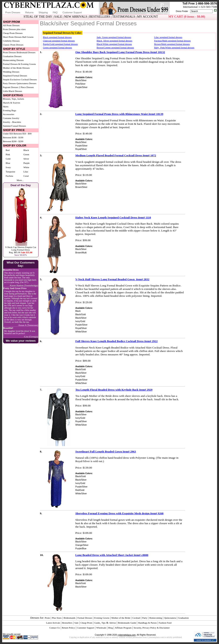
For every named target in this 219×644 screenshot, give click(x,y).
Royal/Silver (81, 149)
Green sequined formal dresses (57, 47)
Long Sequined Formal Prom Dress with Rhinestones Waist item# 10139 (119, 114)
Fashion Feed (165, 623)
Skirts (6, 107)
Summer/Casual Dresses (15, 126)
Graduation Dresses (12, 56)
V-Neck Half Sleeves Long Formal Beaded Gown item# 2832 (112, 279)
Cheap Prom (86, 623)
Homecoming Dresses (13, 60)
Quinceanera (170, 618)
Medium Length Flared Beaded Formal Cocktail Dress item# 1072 (116, 155)
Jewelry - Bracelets (12, 122)
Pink (8, 154)
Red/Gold (80, 490)
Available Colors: (84, 77)
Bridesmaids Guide (127, 623)
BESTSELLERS (100, 17)
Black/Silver (81, 80)
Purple (27, 163)
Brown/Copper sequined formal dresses (115, 47)
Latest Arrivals (53, 623)
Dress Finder (182, 11)
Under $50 (8, 134)
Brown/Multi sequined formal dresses (172, 44)
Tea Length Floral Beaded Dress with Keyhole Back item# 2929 (114, 390)
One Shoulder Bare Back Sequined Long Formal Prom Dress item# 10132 (120, 52)
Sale (76, 623)
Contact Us (54, 628)
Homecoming (156, 618)
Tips (103, 623)
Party (145, 618)
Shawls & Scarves (12, 103)
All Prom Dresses (11, 25)
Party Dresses (9, 83)
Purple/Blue (81, 549)
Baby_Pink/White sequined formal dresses (174, 47)
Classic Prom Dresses (13, 45)
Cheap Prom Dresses (13, 33)
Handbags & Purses (148, 623)
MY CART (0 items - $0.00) (187, 17)
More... (20, 180)
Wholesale (101, 628)
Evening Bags (10, 110)
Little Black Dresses (13, 91)
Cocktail (136, 618)
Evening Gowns (102, 618)
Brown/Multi (81, 253)
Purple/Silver (81, 87)
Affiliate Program (123, 628)
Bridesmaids (70, 618)
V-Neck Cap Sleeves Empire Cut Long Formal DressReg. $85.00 (21, 250)
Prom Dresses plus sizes (14, 29)
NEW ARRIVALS (76, 17)
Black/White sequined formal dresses (114, 44)
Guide (97, 623)
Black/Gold (80, 314)
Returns (30, 12)
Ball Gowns (28, 37)
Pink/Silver (80, 84)
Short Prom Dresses (12, 37)
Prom (47, 618)
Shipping (43, 12)
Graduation (183, 618)
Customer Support (72, 12)
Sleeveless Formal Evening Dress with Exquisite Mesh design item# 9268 (119, 513)
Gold (8, 159)
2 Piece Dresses (26, 87)
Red (8, 150)
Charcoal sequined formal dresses (59, 41)
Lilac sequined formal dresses (168, 37)
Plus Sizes (57, 618)
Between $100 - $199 (13, 137)
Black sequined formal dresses (57, 37)
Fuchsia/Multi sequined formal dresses (172, 41)
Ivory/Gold (80, 321)
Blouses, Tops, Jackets (14, 99)
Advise (113, 623)
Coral (26, 176)
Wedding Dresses (11, 72)
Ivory (8, 167)
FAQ (55, 12)
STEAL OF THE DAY (38, 17)
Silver (26, 159)
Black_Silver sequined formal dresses (115, 41)
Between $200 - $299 (13, 141)
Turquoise (11, 172)
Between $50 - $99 (22, 134)
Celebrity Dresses (11, 41)
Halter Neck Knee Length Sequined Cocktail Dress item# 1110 (113, 217)
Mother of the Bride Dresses (16, 68)
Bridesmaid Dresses (26, 52)
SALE (58, 17)
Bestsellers (67, 623)
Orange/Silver (82, 545)
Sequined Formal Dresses (15, 76)
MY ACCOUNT (148, 17)
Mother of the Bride (121, 618)
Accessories (9, 114)
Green (26, 154)
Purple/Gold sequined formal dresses (60, 44)
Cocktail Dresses (29, 79)
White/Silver (81, 332)
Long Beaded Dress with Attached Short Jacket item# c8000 (112, 555)
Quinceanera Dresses (26, 83)
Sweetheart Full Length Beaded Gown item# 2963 (106, 451)
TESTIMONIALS (124, 17)
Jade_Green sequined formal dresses (114, 37)
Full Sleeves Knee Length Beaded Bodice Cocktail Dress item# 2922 (116, 341)
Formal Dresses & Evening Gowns (19, 64)
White (26, 167)
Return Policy (68, 628)
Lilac (26, 172)
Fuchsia (9, 176)
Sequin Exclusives (12, 79)
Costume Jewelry (11, 118)
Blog (111, 628)
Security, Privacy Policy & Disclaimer (152, 628)
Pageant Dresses (11, 87)
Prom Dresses (13, 12)
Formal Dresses (85, 618)
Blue (8, 163)
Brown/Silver (81, 187)
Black (26, 150)
